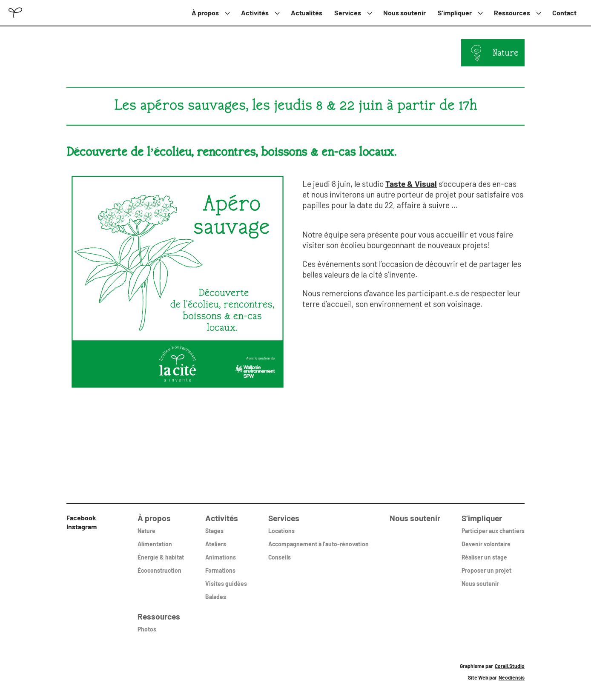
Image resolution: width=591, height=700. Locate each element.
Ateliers (216, 539)
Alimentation (155, 539)
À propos (205, 13)
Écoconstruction (159, 566)
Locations (281, 526)
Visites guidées (226, 579)
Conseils (280, 552)
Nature (506, 53)
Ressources (512, 13)
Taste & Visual (411, 183)
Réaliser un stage (484, 552)
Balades (216, 592)
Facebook (81, 518)
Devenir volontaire (486, 539)
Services (348, 13)
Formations (220, 566)
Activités (255, 13)
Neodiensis (512, 677)
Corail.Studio (510, 666)
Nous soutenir (405, 13)
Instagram (82, 526)
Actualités (307, 13)
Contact (564, 13)
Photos (147, 624)
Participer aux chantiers (493, 526)
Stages (214, 526)
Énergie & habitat (161, 552)
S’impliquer (455, 13)
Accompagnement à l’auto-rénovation (318, 539)
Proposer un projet (486, 566)
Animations (221, 552)
